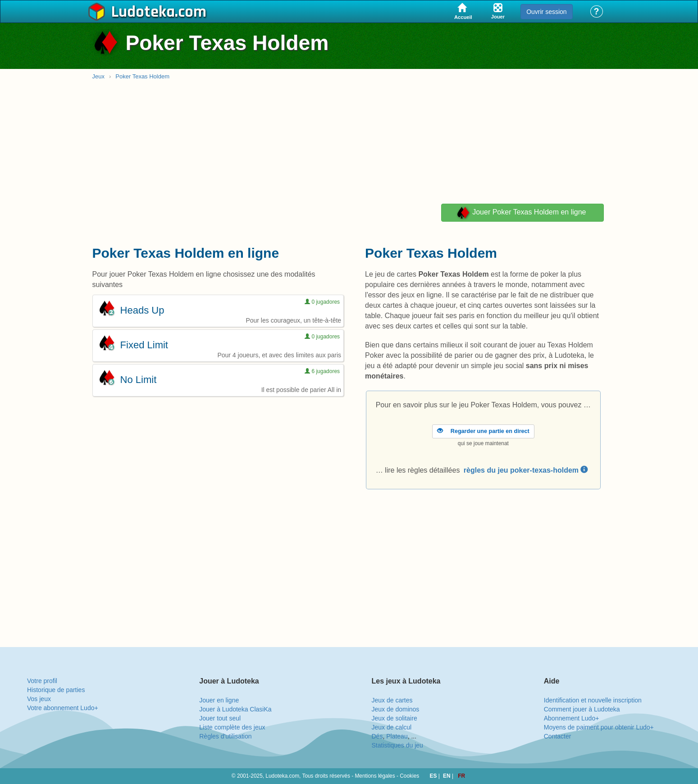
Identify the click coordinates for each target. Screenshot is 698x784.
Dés (377, 736)
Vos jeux (39, 699)
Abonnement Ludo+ (572, 718)
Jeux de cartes (392, 700)
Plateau (397, 736)
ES (434, 776)
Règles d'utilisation (225, 736)
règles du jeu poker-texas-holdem (526, 470)
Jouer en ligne (219, 700)
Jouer (521, 213)
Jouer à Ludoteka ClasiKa (235, 709)
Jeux (98, 76)
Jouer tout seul (220, 718)
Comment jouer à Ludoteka (582, 709)
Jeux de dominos (396, 709)
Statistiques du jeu (397, 745)
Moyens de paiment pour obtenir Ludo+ (599, 727)
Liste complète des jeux (232, 727)
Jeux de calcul (392, 727)
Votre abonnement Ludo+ (63, 708)
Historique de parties (56, 690)
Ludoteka (143, 12)
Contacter (558, 736)
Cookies (409, 776)
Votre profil (42, 681)
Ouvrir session (546, 12)
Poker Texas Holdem (142, 76)
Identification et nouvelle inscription (593, 700)
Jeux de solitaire (395, 718)
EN (447, 776)
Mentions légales (375, 776)
